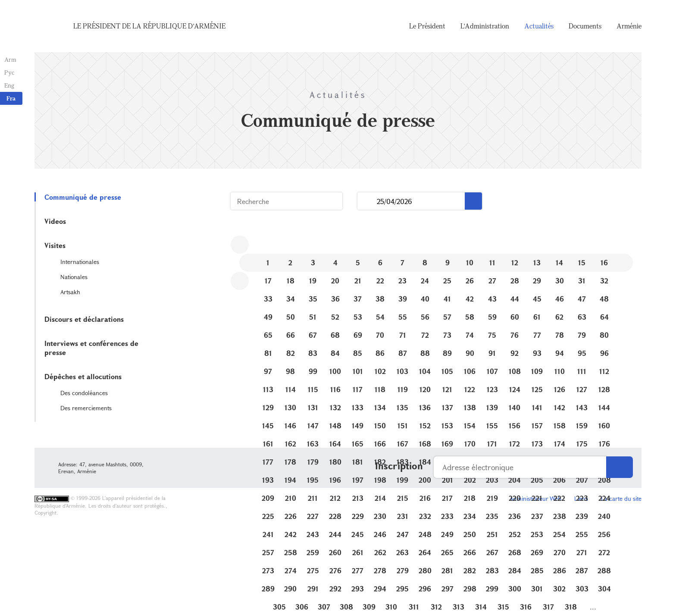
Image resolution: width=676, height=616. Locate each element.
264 (425, 552)
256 (604, 534)
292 (335, 589)
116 (335, 389)
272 (604, 552)
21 (358, 281)
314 (481, 607)
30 (560, 281)
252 (515, 534)
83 (313, 353)
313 (458, 607)
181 (358, 462)
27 (492, 281)
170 (470, 444)
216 (425, 498)
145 (268, 426)
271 (582, 552)
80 (604, 335)
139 (492, 407)
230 (380, 516)
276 (335, 570)
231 (403, 516)
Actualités (539, 26)
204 (515, 480)
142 (560, 407)
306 (302, 607)
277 (358, 570)
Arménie (629, 26)
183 (403, 462)
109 (537, 371)
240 (604, 516)
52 (335, 317)
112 (604, 371)
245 (358, 534)
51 (313, 317)
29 (537, 281)
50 (291, 317)
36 (335, 299)
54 (380, 317)
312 (436, 607)
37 (358, 299)
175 (582, 444)
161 (268, 444)
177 (268, 462)
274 (291, 570)
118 (380, 389)
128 (604, 389)
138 (470, 407)
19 (313, 281)
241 (268, 534)
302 (559, 589)
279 (403, 570)
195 (313, 480)
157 (537, 426)
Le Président (427, 26)
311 (414, 607)
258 (291, 552)
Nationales (74, 277)
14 (559, 262)
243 (313, 534)
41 (447, 299)
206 (559, 480)
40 (425, 299)
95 (582, 353)
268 (515, 552)
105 (447, 371)
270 (560, 552)
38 (380, 299)
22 (380, 281)
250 (470, 534)
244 (335, 534)
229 (358, 516)
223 (582, 498)
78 (560, 335)
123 (492, 389)
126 (560, 389)
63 (582, 317)
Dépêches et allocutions (83, 376)
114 (291, 389)
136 (425, 407)
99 (313, 371)
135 (402, 407)
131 (313, 407)
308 (346, 607)
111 (582, 371)
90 (470, 353)
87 (403, 353)
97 (268, 371)
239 (582, 516)
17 (268, 281)
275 (313, 570)
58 (470, 317)
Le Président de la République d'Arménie (149, 26)
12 (515, 262)
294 (380, 589)
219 (492, 498)
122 (470, 389)
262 (380, 552)
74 (470, 335)
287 (582, 570)
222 (559, 498)
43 (492, 299)
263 (402, 552)
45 (537, 299)
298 (470, 589)
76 (515, 335)
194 (290, 480)
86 (380, 353)
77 (537, 335)
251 (492, 534)
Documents (585, 26)
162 (291, 444)
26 (470, 281)
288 (604, 570)
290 (290, 589)
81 (268, 353)
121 (447, 389)
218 (470, 498)
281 (447, 570)
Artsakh (70, 292)
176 (604, 444)
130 (290, 407)
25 (447, 281)
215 (403, 498)
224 (604, 498)
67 (313, 335)
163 (313, 444)
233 (447, 516)
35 (313, 299)
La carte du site (621, 498)
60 (515, 317)
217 (447, 498)
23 (402, 281)
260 (335, 552)
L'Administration (485, 26)
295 (402, 589)
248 (425, 534)
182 (380, 462)
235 (492, 516)
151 (403, 426)
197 (358, 480)
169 (447, 444)
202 (470, 480)
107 (492, 371)
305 (279, 607)
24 (425, 281)
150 (380, 426)
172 (515, 444)
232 (425, 516)
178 (290, 462)
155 (492, 426)
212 (335, 498)
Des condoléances (84, 393)
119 (403, 389)
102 (380, 371)
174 (560, 444)
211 (313, 498)
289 (268, 589)
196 (335, 480)
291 (313, 589)
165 (358, 444)
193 (268, 480)
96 (604, 353)
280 (425, 570)
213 (358, 498)
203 (492, 480)
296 (425, 589)
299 (492, 589)
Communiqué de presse (83, 197)
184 (425, 462)
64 (604, 317)
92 (515, 353)
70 (380, 335)
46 (560, 299)
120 (425, 389)
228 (335, 516)
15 (582, 262)
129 (268, 407)
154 (470, 426)
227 (313, 516)
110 (560, 371)
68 (335, 335)
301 (537, 589)
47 (582, 299)
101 (358, 371)
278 (380, 570)
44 (515, 299)
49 (268, 317)
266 (470, 552)
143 (582, 407)
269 (537, 552)
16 (604, 262)
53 (358, 317)
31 (582, 281)
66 (291, 335)
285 (537, 570)
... (367, 201)
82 (291, 353)
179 (313, 462)
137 (448, 407)
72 (425, 335)
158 (560, 426)
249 (447, 534)
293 (358, 589)
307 (324, 607)
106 (470, 371)
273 (268, 570)
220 (515, 498)
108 (515, 371)
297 (448, 589)
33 (268, 299)
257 (268, 552)
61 (537, 317)
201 (448, 480)
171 (492, 444)
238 (560, 516)
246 (380, 534)
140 (515, 407)
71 (403, 335)
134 (380, 407)
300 (515, 589)
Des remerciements (86, 408)
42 (470, 299)
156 (515, 426)
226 (291, 516)
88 (425, 353)
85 (358, 353)
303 (582, 589)
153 (447, 426)
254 (559, 534)
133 (358, 407)
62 (559, 317)
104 (425, 371)
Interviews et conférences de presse (91, 348)
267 (492, 552)
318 (571, 607)
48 (604, 299)
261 (358, 552)
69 (358, 335)
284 (515, 570)
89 (447, 353)
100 (335, 371)
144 (604, 407)
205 (537, 480)
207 (582, 480)
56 (425, 317)
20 (335, 281)
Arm (10, 59)
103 (402, 371)
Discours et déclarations (84, 319)
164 (335, 444)
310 (391, 607)
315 (503, 607)
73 (447, 335)
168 (425, 444)
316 (526, 607)
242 (291, 534)
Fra (11, 98)
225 (268, 516)
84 (335, 353)
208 (604, 480)
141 (537, 407)
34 (291, 299)
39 (403, 299)
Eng (9, 85)
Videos (55, 221)
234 (470, 516)
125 (537, 389)
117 (358, 389)
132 (335, 407)
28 (515, 281)
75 (492, 335)
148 (335, 426)
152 (425, 426)
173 (537, 444)
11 (492, 262)
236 (515, 516)
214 (380, 498)
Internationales (80, 262)
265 (447, 552)
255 (582, 534)
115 (313, 389)
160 (604, 426)
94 (560, 353)
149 (358, 426)
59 (492, 317)
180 (335, 462)
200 (425, 480)
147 (313, 426)
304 (604, 589)
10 (470, 262)
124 (515, 389)
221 (537, 498)
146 (290, 426)
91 (492, 353)
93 (537, 353)
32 (604, 281)
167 (403, 444)
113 (268, 389)
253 (537, 534)
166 (380, 444)
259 (313, 552)
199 (402, 480)
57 (447, 317)
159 (582, 426)
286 (560, 570)
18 (291, 281)
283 (492, 570)
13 (537, 262)
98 (290, 371)
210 (291, 498)
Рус (9, 72)
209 (268, 498)
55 (403, 317)
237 (537, 516)
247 (403, 534)
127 (582, 389)
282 (470, 570)
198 (380, 480)
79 (582, 335)
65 (268, 335)
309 (369, 607)
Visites (55, 245)
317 (548, 607)
